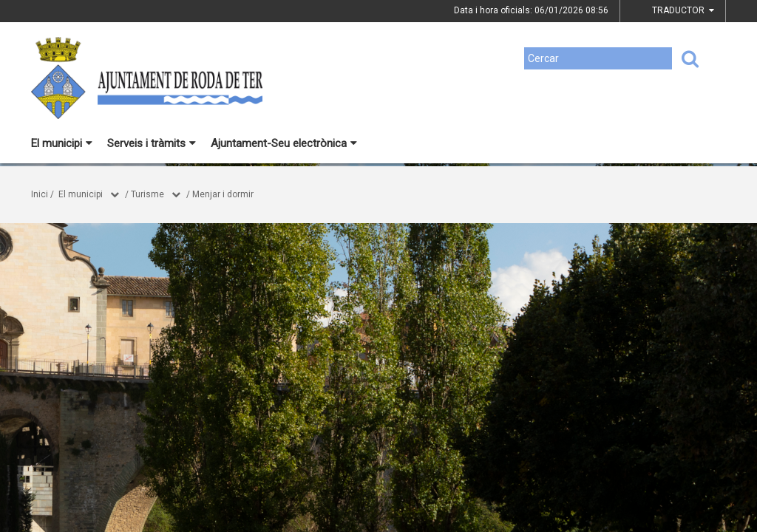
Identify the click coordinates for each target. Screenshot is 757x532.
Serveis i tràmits (152, 143)
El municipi (62, 143)
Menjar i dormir (223, 194)
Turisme (147, 194)
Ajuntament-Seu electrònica (284, 143)
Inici (40, 194)
